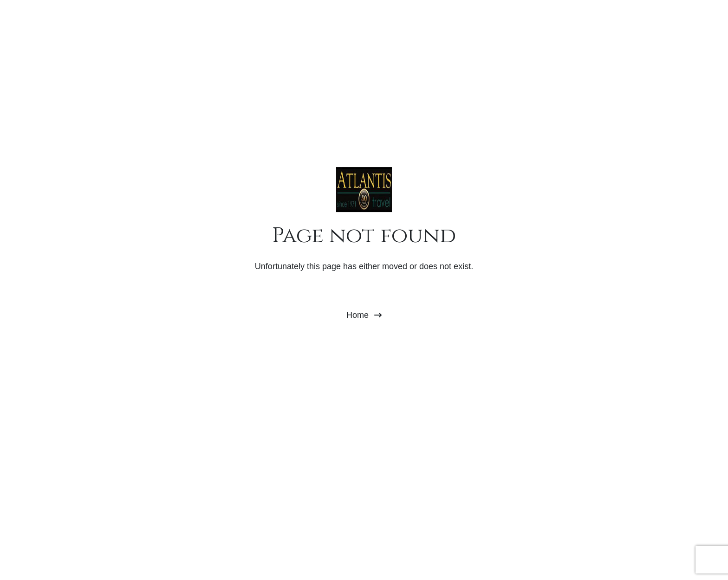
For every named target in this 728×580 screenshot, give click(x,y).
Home (364, 315)
